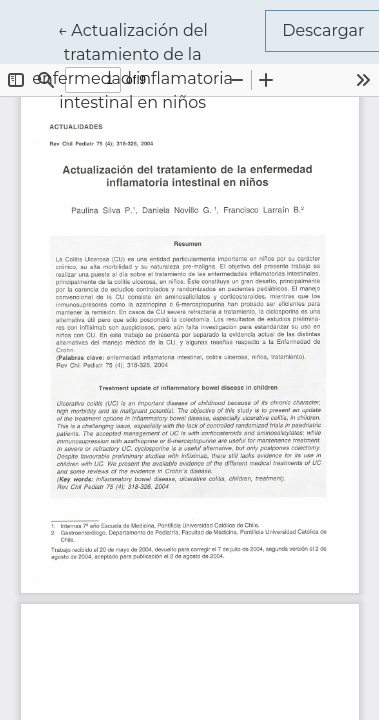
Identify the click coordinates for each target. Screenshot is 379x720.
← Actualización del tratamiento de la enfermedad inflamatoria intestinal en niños (148, 65)
